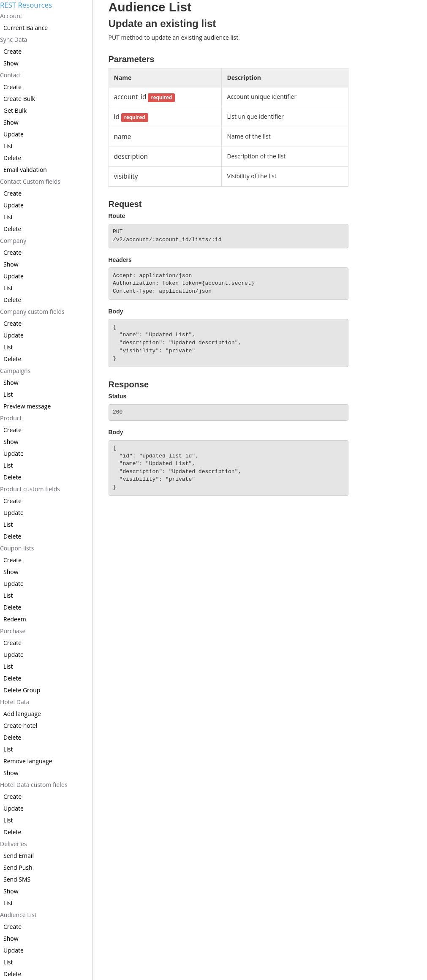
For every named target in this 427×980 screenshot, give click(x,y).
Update (14, 134)
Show (11, 63)
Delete (12, 158)
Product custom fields (30, 489)
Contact (11, 75)
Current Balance (26, 28)
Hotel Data (15, 702)
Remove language (28, 761)
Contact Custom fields (30, 181)
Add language (22, 714)
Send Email (19, 856)
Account (11, 16)
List (8, 146)
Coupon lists (17, 548)
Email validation (25, 170)
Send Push (18, 867)
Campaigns (15, 371)
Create (12, 51)
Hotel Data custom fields (34, 785)
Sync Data (14, 39)
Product (11, 418)
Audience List (18, 915)
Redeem (15, 619)
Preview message (27, 406)
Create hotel (20, 725)
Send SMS (17, 879)
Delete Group (22, 690)
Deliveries (14, 844)
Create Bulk (19, 99)
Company (13, 241)
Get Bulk (15, 110)
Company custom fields (32, 312)
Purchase (13, 631)
